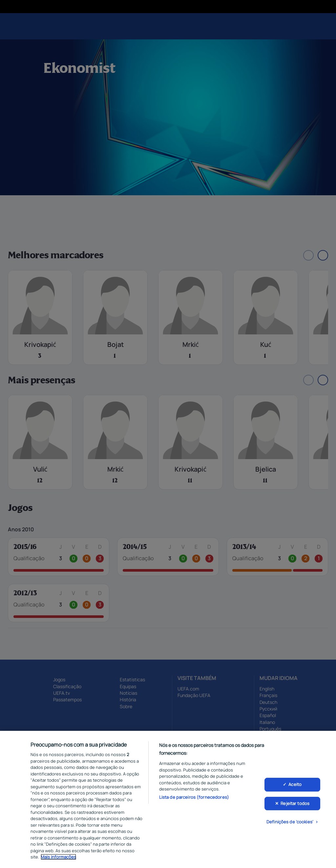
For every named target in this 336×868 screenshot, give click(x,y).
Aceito (295, 785)
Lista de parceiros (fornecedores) (194, 798)
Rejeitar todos (295, 804)
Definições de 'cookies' (290, 823)
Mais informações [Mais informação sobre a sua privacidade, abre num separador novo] (58, 858)
